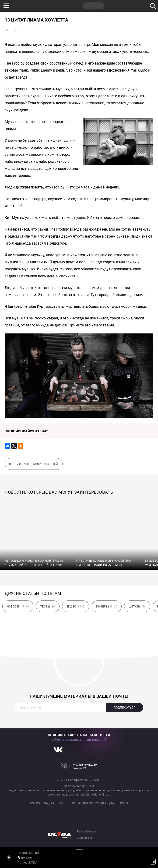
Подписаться (125, 708)
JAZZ (71, 6)
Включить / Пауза (9, 857)
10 (153, 862)
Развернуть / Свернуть (79, 849)
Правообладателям (46, 803)
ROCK (49, 6)
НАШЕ (27, 6)
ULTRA (93, 6)
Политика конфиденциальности (100, 803)
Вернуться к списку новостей (34, 464)
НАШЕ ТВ (116, 6)
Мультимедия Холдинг (79, 766)
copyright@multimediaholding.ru (90, 795)
